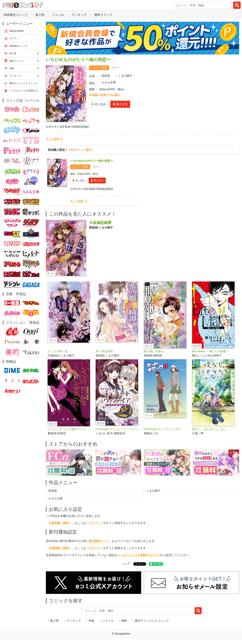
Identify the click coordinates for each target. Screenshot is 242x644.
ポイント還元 (100, 68)
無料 (124, 621)
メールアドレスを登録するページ (139, 555)
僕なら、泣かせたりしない (209, 429)
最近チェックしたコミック (152, 621)
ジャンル (58, 15)
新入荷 (40, 15)
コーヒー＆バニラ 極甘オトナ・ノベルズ (70, 429)
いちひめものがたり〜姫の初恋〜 (92, 161)
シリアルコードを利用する (24, 91)
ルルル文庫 (109, 82)
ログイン (94, 523)
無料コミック (103, 15)
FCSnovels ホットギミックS (162, 429)
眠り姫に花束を (154, 351)
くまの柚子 (125, 76)
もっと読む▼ (54, 139)
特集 (92, 621)
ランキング (79, 15)
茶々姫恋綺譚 (104, 351)
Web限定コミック (16, 15)
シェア (126, 563)
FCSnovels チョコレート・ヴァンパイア (118, 429)
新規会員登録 (16, 31)
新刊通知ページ (99, 541)
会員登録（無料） (60, 523)
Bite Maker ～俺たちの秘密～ (211, 351)
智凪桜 (106, 76)
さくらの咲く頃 (58, 351)
